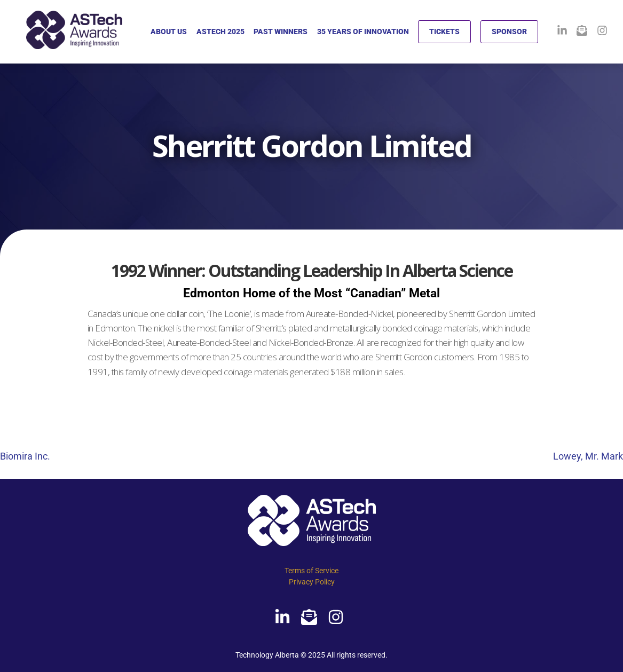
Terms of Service (311, 571)
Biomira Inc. (25, 456)
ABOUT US (169, 31)
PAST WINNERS (281, 31)
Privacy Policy (312, 582)
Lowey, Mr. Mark (588, 456)
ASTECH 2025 (220, 31)
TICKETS (444, 31)
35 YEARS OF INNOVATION (363, 31)
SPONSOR (509, 31)
